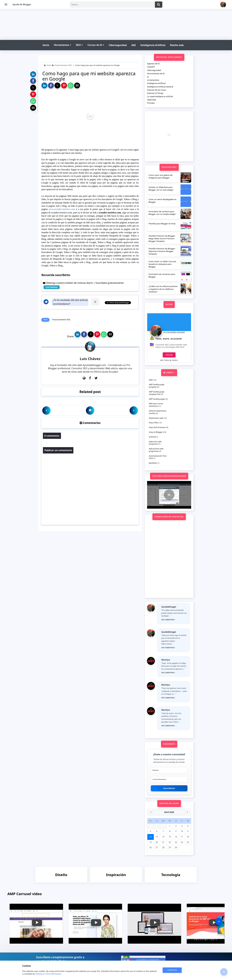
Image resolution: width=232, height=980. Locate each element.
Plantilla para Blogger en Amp (162, 224)
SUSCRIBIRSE (52, 287)
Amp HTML (154, 423)
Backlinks (153, 463)
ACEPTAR (172, 970)
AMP (151, 380)
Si (95, 302)
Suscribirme (169, 788)
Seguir (169, 355)
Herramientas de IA (156, 73)
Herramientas (62, 45)
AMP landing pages (157, 399)
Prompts (151, 103)
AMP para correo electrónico (156, 405)
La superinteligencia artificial (160, 96)
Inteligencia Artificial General (160, 87)
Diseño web (177, 45)
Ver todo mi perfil (169, 360)
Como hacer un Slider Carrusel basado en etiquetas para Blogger (162, 264)
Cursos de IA (96, 45)
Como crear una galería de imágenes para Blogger (161, 176)
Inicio (46, 45)
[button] (33, 74)
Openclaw (152, 100)
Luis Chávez (90, 359)
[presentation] (219, 921)
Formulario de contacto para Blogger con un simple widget (162, 213)
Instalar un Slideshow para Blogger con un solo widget (161, 189)
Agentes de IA (153, 64)
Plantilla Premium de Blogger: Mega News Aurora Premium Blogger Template (162, 238)
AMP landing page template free (157, 393)
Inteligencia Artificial (153, 45)
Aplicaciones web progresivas (156, 450)
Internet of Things (155, 93)
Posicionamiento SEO (61, 320)
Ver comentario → (169, 620)
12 (150, 837)
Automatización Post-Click (158, 457)
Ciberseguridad (118, 45)
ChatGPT (151, 67)
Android (152, 437)
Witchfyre (166, 660)
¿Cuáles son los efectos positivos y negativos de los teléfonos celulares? (163, 289)
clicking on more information (48, 974)
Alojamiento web (156, 418)
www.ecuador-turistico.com (62, 209)
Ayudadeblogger (174, 332)
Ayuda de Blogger (22, 4)
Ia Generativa (153, 80)
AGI (134, 45)
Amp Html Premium (157, 427)
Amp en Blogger (156, 432)
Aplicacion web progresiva (155, 443)
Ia (148, 77)
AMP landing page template (157, 386)
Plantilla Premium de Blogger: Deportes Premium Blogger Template (162, 251)
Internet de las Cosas (157, 90)
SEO (79, 45)
